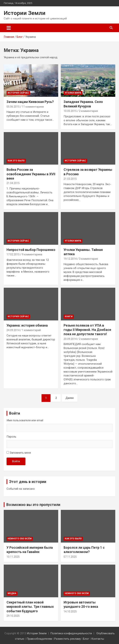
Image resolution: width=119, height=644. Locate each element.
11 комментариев (33, 107)
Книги (69, 316)
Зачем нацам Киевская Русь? (30, 102)
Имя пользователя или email (25, 420)
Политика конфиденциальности (71, 633)
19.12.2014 (70, 259)
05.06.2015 (13, 107)
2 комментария (88, 111)
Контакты (98, 639)
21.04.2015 (13, 183)
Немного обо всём (20, 539)
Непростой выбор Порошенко (31, 250)
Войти (16, 461)
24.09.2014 (13, 330)
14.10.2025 (70, 611)
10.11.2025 (13, 557)
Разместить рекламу (68, 639)
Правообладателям (39, 639)
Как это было (16, 161)
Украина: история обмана (27, 325)
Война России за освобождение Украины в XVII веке (31, 174)
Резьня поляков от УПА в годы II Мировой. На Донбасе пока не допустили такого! (87, 330)
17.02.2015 (13, 254)
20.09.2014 (70, 339)
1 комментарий (31, 330)
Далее (70, 398)
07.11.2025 (70, 557)
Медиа (12, 593)
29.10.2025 (13, 616)
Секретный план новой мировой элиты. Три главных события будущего (30, 607)
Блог (86, 639)
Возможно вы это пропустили (33, 505)
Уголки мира (73, 93)
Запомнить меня (20, 453)
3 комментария (88, 259)
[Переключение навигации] (9, 28)
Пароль (11, 437)
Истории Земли (25, 13)
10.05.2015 (70, 111)
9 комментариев (32, 254)
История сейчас (18, 93)
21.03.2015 (70, 179)
